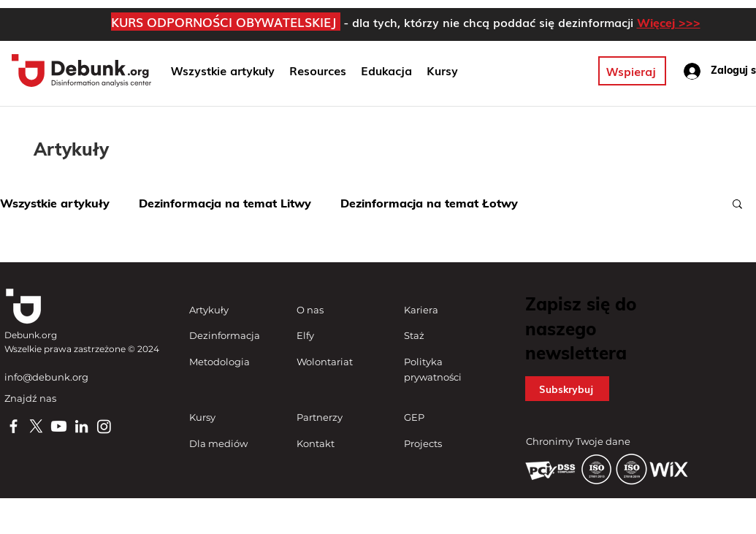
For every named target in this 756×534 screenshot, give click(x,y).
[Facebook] (14, 426)
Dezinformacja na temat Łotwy (429, 203)
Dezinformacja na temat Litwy (225, 203)
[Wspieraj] (632, 71)
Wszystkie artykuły (55, 203)
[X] (36, 426)
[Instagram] (104, 426)
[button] (386, 71)
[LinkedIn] (81, 426)
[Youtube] (59, 426)
